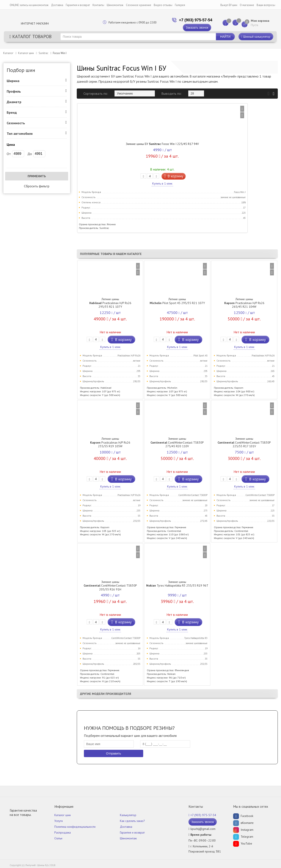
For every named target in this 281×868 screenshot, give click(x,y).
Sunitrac (43, 53)
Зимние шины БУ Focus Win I (110, 144)
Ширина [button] (13, 81)
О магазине (247, 5)
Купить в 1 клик (110, 186)
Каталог (8, 53)
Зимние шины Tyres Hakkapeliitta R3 (177, 583)
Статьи (58, 838)
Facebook (243, 815)
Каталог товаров (30, 36)
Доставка (57, 5)
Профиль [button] (14, 91)
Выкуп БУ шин (229, 5)
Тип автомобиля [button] (20, 134)
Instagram (243, 829)
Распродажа (63, 832)
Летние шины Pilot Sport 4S (177, 301)
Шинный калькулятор (256, 37)
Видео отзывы (163, 5)
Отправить (114, 753)
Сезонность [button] (16, 123)
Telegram (243, 836)
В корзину (122, 178)
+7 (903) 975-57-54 (187, 20)
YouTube (243, 843)
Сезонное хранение (139, 5)
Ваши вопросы (266, 5)
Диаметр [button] (14, 102)
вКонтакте (243, 822)
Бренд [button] (12, 112)
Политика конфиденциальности (75, 826)
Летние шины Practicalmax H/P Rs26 (110, 302)
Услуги (59, 820)
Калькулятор (128, 814)
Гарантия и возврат (78, 5)
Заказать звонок (188, 28)
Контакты (98, 5)
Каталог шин (26, 53)
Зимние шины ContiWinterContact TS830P (177, 442)
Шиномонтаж (115, 5)
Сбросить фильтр (37, 186)
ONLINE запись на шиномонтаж (29, 5)
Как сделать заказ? (132, 820)
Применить (37, 176)
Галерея (180, 5)
